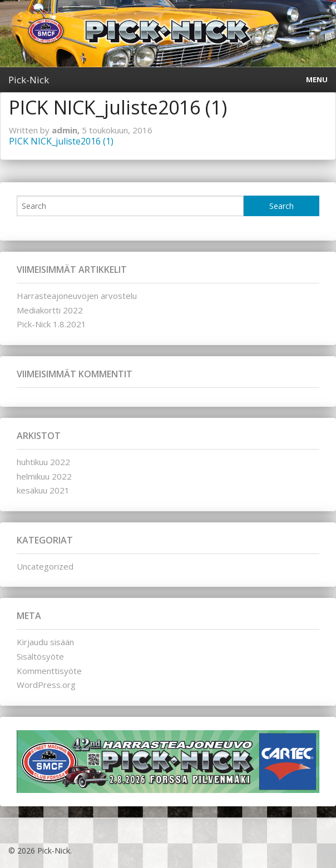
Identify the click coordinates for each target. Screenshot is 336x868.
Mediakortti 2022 (50, 310)
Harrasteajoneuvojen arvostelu (77, 296)
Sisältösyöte (40, 656)
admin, (67, 130)
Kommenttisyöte (49, 671)
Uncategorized (45, 566)
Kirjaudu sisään (45, 642)
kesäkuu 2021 (43, 490)
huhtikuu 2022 (43, 462)
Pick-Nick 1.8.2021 (51, 324)
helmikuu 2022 (44, 476)
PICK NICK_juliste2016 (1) (61, 141)
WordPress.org (46, 685)
